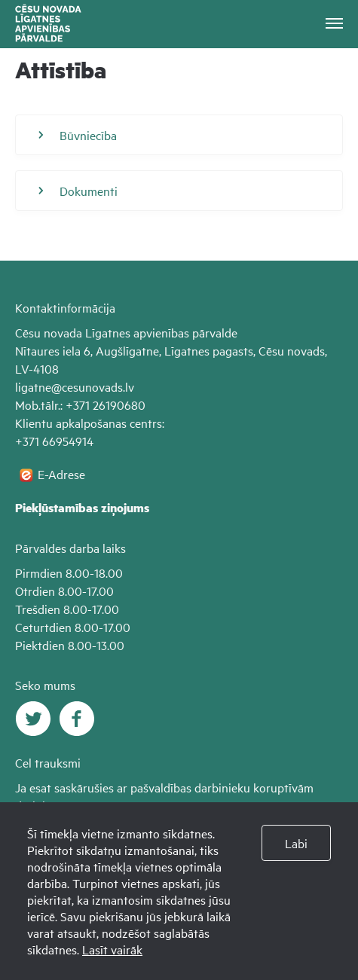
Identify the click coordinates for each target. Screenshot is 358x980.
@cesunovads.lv (93, 386)
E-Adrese (61, 474)
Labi (296, 843)
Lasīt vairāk (112, 949)
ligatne (33, 386)
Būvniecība (78, 135)
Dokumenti (78, 191)
